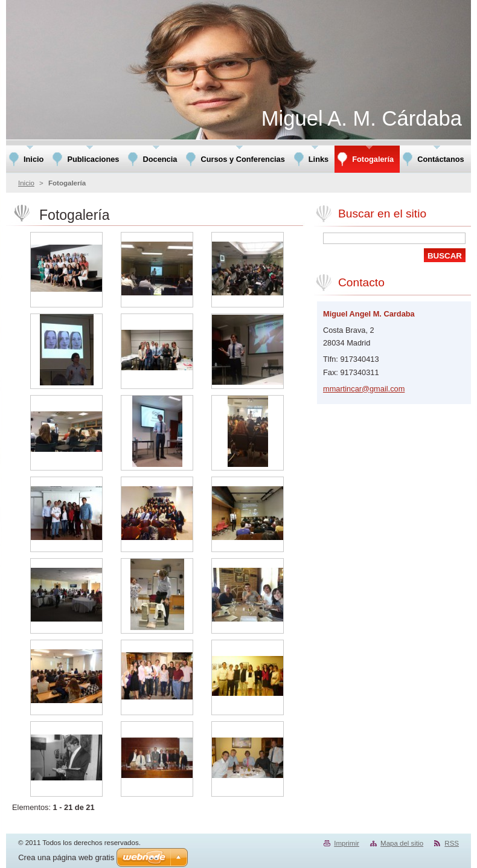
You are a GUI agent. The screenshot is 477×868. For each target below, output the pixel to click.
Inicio (26, 183)
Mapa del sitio (402, 843)
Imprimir (347, 843)
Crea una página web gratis (66, 857)
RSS (452, 843)
